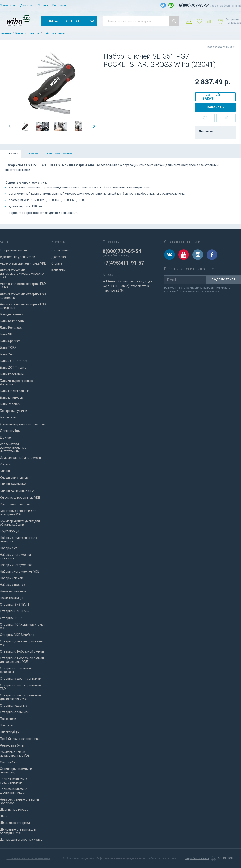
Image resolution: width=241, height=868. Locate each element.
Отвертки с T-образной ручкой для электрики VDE (22, 660)
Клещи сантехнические (17, 491)
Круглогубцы (9, 531)
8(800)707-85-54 (194, 5)
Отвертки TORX (11, 618)
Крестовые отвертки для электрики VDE (18, 513)
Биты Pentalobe (11, 328)
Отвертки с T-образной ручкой (22, 651)
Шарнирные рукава (14, 810)
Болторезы (8, 417)
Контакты (59, 5)
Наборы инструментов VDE (20, 571)
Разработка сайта (197, 858)
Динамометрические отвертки (23, 424)
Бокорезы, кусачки (14, 411)
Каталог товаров (27, 33)
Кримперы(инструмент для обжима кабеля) (20, 523)
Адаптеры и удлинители (18, 257)
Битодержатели (12, 314)
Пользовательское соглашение (28, 858)
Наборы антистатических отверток (18, 539)
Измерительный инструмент (21, 458)
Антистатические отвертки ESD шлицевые (23, 306)
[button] (10, 126)
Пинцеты (7, 725)
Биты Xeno (8, 354)
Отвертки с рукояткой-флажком (16, 670)
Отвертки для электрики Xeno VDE (22, 643)
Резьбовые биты (12, 745)
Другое (5, 437)
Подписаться (224, 280)
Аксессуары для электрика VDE (23, 263)
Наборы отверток (13, 585)
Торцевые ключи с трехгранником (13, 781)
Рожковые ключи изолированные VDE (15, 754)
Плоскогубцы (10, 732)
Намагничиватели (13, 591)
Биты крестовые (12, 374)
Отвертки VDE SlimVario (17, 635)
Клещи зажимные (13, 484)
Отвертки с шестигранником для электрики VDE (21, 697)
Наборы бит (8, 548)
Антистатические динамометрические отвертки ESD (22, 274)
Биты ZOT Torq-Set (14, 361)
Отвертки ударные (14, 706)
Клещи (5, 471)
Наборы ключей (55, 33)
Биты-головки (10, 404)
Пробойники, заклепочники (20, 739)
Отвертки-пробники (14, 712)
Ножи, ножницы (11, 598)
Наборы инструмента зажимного (15, 556)
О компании (8, 5)
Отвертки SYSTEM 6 (15, 611)
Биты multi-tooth (12, 321)
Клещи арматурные (14, 478)
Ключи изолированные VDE (20, 498)
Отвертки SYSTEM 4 (15, 605)
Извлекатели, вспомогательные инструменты (13, 448)
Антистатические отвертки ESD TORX (23, 286)
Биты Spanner (10, 341)
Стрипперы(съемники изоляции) (16, 771)
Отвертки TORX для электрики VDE (22, 626)
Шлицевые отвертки (15, 823)
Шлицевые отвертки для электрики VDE (18, 831)
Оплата (43, 5)
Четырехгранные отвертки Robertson (19, 801)
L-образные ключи (13, 250)
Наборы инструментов (16, 565)
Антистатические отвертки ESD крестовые (23, 296)
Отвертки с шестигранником (21, 679)
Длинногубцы (10, 431)
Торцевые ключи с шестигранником (13, 791)
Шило (4, 816)
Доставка (27, 5)
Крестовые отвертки (15, 504)
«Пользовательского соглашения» (197, 291)
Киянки (5, 464)
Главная (5, 33)
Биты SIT (6, 334)
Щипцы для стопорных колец (21, 840)
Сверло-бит (8, 762)
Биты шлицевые (12, 398)
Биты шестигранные (15, 391)
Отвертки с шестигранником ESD (21, 687)
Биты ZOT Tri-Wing (13, 368)
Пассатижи (8, 719)
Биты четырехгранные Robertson (16, 383)
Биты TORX (8, 347)
